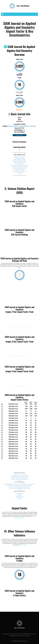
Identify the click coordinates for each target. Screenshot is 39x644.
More (20, 174)
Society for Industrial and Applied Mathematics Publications (22, 126)
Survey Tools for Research (19, 162)
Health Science (19, 496)
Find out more (19, 135)
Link (24, 130)
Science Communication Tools (20, 171)
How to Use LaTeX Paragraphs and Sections (19, 487)
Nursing (20, 495)
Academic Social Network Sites (20, 168)
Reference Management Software (19, 165)
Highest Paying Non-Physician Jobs (19, 476)
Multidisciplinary (19, 493)
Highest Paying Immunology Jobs (20, 478)
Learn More (23, 545)
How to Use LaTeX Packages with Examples (20, 488)
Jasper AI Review (19, 172)
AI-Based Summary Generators (19, 167)
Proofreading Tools (20, 158)
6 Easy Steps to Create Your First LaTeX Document (19, 486)
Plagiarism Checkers (19, 170)
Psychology (19, 498)
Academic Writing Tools (20, 157)
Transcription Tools (20, 164)
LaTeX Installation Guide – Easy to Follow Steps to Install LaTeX (20, 484)
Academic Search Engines (20, 160)
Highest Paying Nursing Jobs (19, 475)
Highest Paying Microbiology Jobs (20, 479)
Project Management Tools (20, 161)
